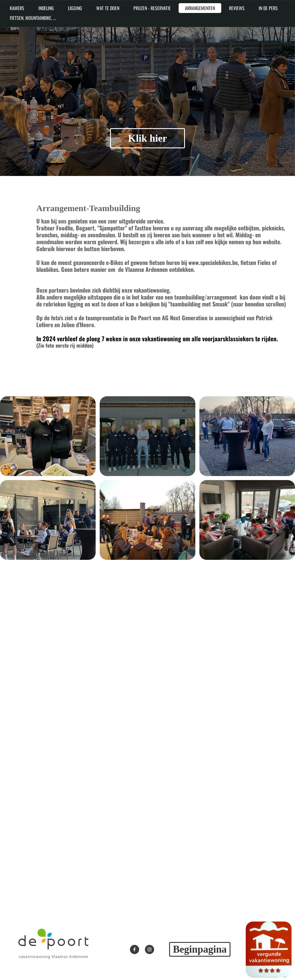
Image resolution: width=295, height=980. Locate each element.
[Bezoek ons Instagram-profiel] (150, 949)
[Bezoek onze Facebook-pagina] (135, 949)
